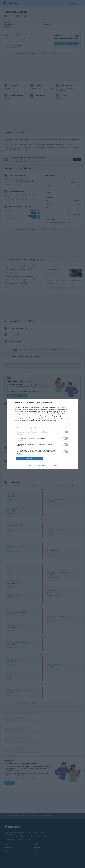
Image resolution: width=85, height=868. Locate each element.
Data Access (42, 465)
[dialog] (43, 434)
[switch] (66, 432)
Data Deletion (32, 465)
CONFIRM (29, 459)
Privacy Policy (53, 465)
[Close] (75, 403)
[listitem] (43, 428)
